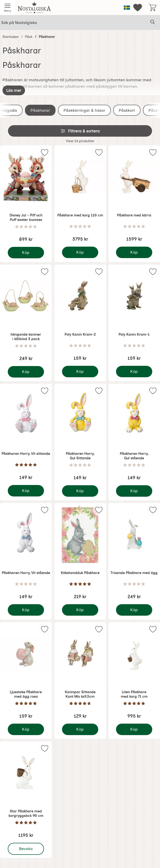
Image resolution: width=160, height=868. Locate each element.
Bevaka (26, 849)
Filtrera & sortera (80, 131)
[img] (45, 152)
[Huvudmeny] (7, 7)
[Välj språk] (127, 8)
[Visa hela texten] (14, 90)
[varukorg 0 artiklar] (152, 7)
